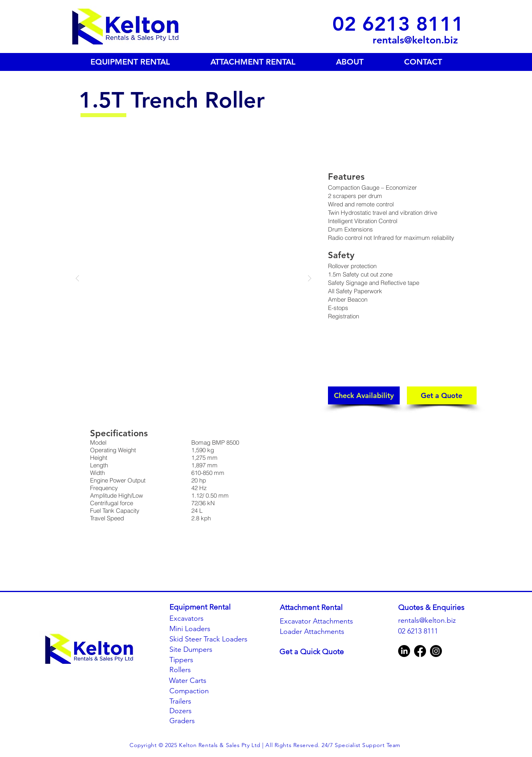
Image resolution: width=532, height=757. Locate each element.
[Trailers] (202, 701)
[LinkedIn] (404, 651)
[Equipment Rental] (200, 607)
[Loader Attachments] (316, 632)
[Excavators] (195, 619)
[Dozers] (202, 711)
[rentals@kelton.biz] (395, 40)
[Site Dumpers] (202, 650)
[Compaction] (202, 691)
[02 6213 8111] (398, 24)
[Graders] (202, 721)
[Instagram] (436, 651)
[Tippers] (202, 660)
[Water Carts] (202, 681)
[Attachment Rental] (316, 608)
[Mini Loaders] (195, 629)
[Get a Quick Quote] (315, 652)
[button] (193, 278)
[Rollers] (202, 670)
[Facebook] (420, 651)
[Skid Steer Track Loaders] (209, 639)
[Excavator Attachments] (317, 621)
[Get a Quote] (442, 395)
